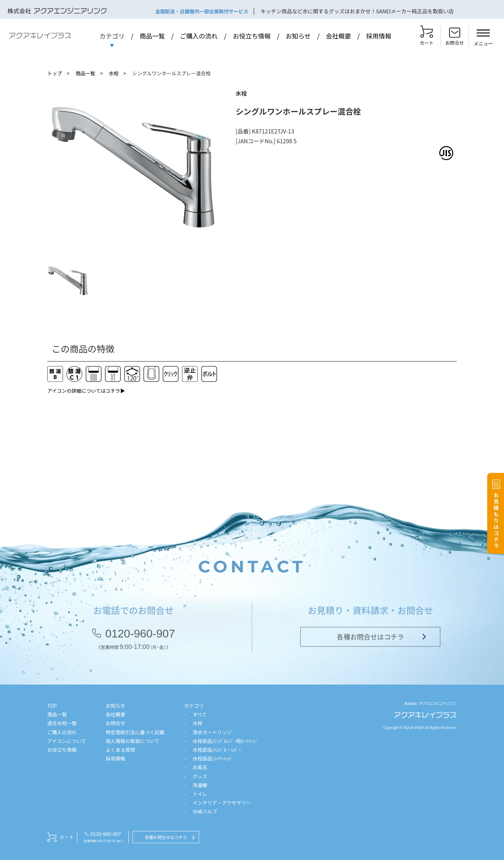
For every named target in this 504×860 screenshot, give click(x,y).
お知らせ (298, 36)
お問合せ (115, 723)
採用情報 (379, 36)
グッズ (200, 776)
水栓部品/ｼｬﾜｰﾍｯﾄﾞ (213, 758)
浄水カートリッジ (212, 732)
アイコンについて (67, 741)
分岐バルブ (205, 811)
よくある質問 (120, 750)
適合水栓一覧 (62, 723)
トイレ (200, 794)
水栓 (114, 73)
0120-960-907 (140, 636)
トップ (55, 73)
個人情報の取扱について (133, 741)
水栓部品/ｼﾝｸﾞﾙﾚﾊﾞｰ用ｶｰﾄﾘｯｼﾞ (225, 741)
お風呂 (200, 767)
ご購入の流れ (199, 36)
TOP (52, 706)
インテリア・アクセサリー (222, 803)
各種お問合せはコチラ (370, 639)
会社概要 (338, 36)
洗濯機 (200, 785)
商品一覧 (152, 36)
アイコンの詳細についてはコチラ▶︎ (86, 391)
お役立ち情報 (252, 36)
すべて (199, 714)
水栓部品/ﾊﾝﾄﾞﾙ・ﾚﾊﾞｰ (217, 750)
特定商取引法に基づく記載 (135, 732)
